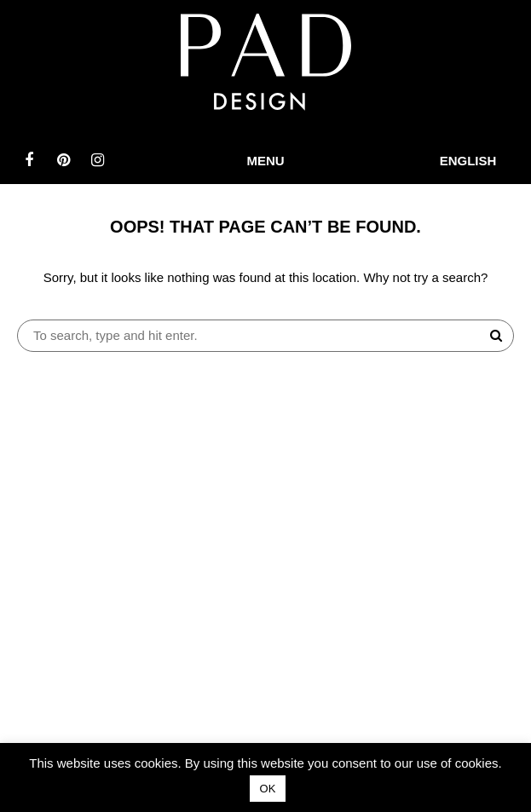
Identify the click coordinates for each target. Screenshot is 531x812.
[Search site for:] (265, 336)
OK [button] (268, 789)
